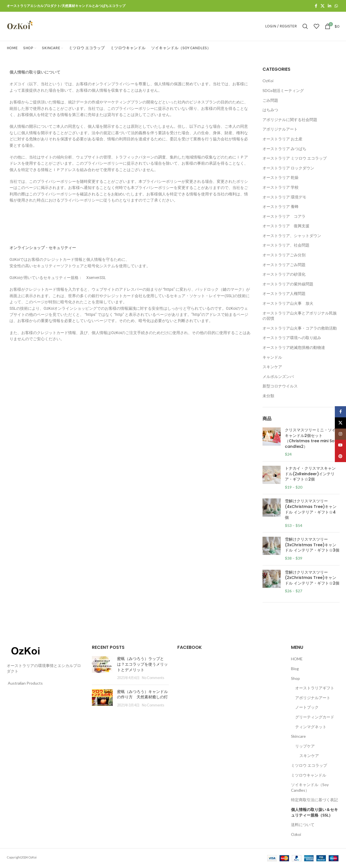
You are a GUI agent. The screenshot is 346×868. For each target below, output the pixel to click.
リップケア (305, 746)
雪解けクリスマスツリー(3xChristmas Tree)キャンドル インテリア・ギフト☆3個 (312, 545)
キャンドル (272, 357)
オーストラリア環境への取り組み (292, 338)
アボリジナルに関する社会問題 (290, 120)
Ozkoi (296, 834)
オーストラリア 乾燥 (281, 177)
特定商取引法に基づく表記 (314, 800)
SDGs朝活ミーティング (283, 90)
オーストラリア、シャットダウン (292, 236)
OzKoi (268, 81)
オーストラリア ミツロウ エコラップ (295, 158)
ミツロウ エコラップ (309, 765)
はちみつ (270, 110)
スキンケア (272, 367)
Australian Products (25, 683)
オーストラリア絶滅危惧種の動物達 (294, 347)
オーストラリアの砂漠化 (284, 274)
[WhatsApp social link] (336, 6)
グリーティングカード (315, 717)
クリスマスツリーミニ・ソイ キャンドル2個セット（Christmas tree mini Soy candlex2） (311, 438)
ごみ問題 (270, 100)
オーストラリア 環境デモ (284, 197)
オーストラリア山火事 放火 (288, 303)
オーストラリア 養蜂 (281, 206)
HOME (297, 659)
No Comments (153, 678)
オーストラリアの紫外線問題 (288, 284)
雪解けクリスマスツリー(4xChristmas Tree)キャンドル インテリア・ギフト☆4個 (311, 509)
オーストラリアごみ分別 (284, 255)
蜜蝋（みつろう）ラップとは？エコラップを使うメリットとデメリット (142, 664)
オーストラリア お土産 (282, 139)
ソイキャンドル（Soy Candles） (310, 787)
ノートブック (307, 707)
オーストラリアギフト (315, 688)
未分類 (268, 396)
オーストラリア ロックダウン (288, 168)
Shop (295, 678)
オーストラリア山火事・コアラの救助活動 (300, 328)
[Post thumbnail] (102, 668)
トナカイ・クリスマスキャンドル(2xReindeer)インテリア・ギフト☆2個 (310, 474)
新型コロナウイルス (280, 386)
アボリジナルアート (280, 129)
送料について (303, 825)
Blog (295, 669)
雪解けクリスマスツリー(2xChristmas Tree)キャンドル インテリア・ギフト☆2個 (312, 578)
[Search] (305, 26)
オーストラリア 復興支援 (286, 226)
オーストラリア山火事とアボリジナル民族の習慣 (300, 316)
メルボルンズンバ (278, 376)
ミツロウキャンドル (309, 775)
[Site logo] (20, 26)
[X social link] (323, 6)
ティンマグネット (311, 727)
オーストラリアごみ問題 (284, 265)
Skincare (298, 736)
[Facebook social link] (316, 6)
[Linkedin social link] (330, 6)
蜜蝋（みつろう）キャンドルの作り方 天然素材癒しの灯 (142, 694)
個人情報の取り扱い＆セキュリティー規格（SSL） (314, 812)
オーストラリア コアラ (284, 216)
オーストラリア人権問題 (284, 293)
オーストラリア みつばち (284, 149)
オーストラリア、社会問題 (286, 245)
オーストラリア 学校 (281, 187)
